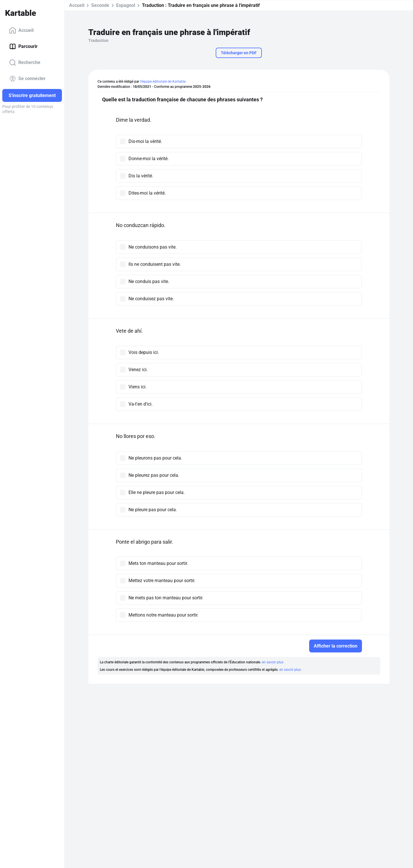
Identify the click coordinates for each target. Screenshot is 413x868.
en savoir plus (273, 662)
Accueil (21, 30)
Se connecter (27, 79)
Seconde (100, 5)
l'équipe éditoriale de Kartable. (163, 82)
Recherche (25, 63)
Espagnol (126, 5)
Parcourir (23, 46)
